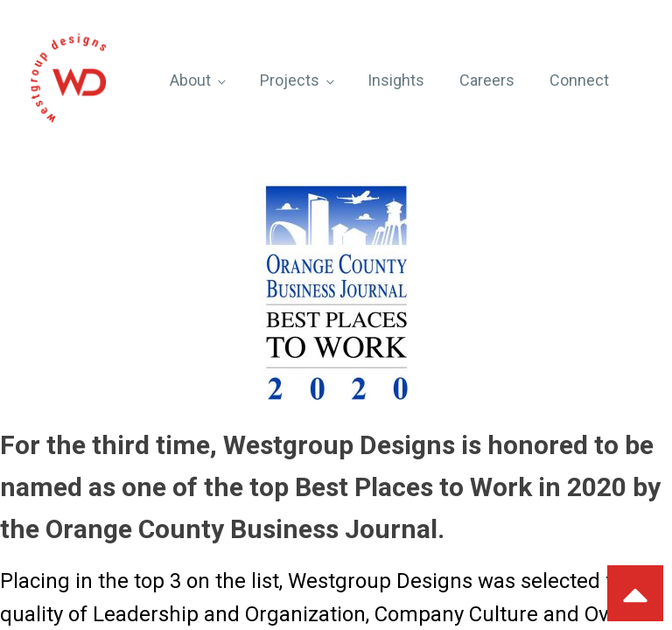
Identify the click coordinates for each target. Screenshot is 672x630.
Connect (579, 80)
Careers (487, 80)
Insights (396, 80)
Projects (290, 80)
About (190, 80)
